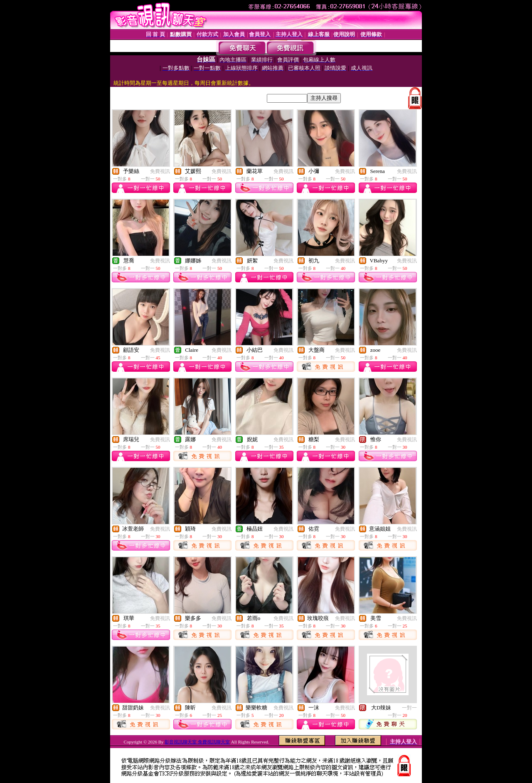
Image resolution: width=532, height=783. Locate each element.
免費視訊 (160, 171)
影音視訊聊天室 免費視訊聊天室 (197, 742)
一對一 (409, 708)
